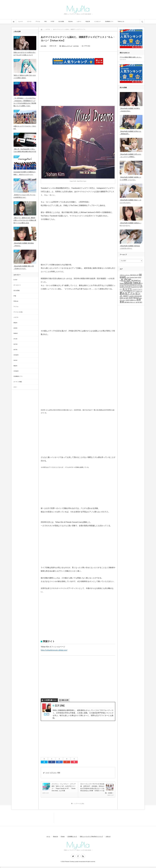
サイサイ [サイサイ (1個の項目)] (128, 287)
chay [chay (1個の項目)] (128, 277)
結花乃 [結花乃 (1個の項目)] (128, 300)
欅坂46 (15, 323)
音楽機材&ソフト (109, 21)
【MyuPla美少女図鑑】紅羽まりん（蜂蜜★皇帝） (130, 133)
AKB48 (15, 328)
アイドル (38, 21)
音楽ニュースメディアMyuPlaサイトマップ (91, 836)
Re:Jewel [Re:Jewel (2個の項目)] (135, 280)
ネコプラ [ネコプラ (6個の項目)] (127, 289)
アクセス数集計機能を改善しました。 (131, 57)
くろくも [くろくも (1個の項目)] (140, 285)
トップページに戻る (79, 804)
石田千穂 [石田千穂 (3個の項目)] (132, 298)
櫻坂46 (15, 366)
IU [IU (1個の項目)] (120, 281)
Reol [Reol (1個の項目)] (139, 281)
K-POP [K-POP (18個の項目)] (126, 280)
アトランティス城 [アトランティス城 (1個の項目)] (137, 286)
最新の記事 (65, 700)
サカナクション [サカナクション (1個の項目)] (135, 287)
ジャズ (47, 773)
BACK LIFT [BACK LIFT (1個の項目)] (136, 275)
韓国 (59, 773)
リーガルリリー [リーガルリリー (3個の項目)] (130, 291)
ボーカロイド (17, 285)
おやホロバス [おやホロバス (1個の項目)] (133, 285)
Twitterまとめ (121, 21)
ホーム (48, 836)
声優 (45, 21)
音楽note (70, 21)
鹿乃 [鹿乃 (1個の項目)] (141, 302)
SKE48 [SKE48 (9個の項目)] (128, 283)
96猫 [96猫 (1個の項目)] (131, 275)
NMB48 (16, 333)
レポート (79, 21)
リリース (29, 21)
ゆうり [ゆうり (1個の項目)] (131, 286)
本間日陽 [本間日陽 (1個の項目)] (137, 296)
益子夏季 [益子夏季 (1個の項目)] (126, 298)
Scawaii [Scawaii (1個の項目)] (122, 283)
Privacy (63, 836)
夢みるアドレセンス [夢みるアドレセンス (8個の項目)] (130, 294)
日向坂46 (16, 355)
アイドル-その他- (18, 312)
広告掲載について (72, 836)
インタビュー (97, 21)
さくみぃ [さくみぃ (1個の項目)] (122, 286)
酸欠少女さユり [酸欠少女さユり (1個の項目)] (131, 302)
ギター (15, 387)
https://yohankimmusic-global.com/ (54, 650)
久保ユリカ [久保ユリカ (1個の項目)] (139, 291)
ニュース (20, 21)
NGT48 (15, 344)
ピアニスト (53, 773)
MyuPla (78, 8)
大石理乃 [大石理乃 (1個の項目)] (132, 296)
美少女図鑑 (61, 21)
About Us (55, 836)
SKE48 (15, 360)
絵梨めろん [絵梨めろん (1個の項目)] (133, 300)
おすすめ (76, 46)
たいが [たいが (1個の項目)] (127, 286)
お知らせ (108, 836)
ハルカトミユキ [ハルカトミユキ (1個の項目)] (137, 289)
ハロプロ (16, 317)
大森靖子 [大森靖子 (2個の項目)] (126, 296)
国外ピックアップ (67, 46)
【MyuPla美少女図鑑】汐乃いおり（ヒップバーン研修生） (130, 155)
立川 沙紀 (43, 46)
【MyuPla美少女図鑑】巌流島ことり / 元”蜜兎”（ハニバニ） (130, 178)
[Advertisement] (78, 86)
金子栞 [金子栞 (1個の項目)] (138, 302)
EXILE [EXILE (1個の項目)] (140, 277)
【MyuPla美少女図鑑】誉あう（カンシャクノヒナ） (130, 201)
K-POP (52, 21)
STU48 (15, 339)
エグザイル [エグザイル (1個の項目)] (123, 287)
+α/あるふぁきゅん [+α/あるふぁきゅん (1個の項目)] (125, 275)
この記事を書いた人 (50, 700)
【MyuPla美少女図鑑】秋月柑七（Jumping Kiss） (130, 110)
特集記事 (88, 21)
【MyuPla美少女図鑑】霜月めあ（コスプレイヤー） (130, 247)
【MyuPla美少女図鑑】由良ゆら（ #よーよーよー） (130, 224)
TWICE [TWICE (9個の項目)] (137, 283)
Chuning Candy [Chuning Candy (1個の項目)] (134, 277)
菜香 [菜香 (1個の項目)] (126, 302)
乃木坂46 (16, 371)
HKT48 (15, 350)
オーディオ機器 (18, 382)
